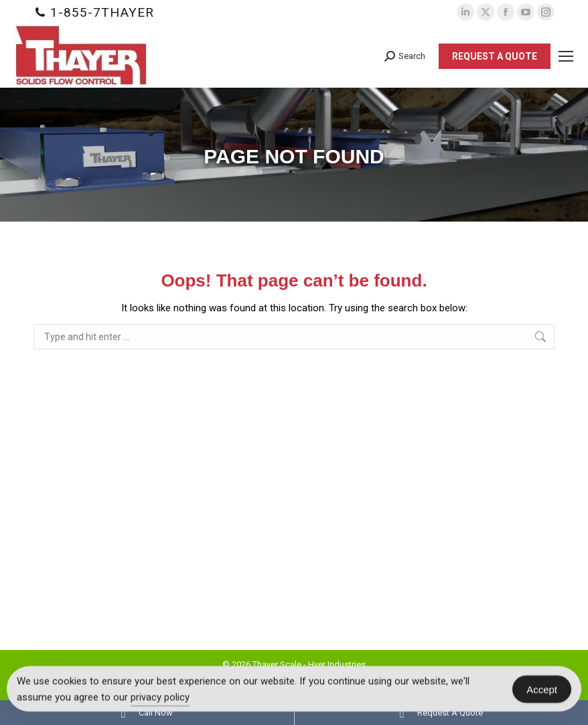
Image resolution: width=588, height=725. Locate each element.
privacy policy (160, 698)
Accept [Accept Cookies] (542, 689)
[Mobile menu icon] (566, 56)
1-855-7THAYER (102, 12)
